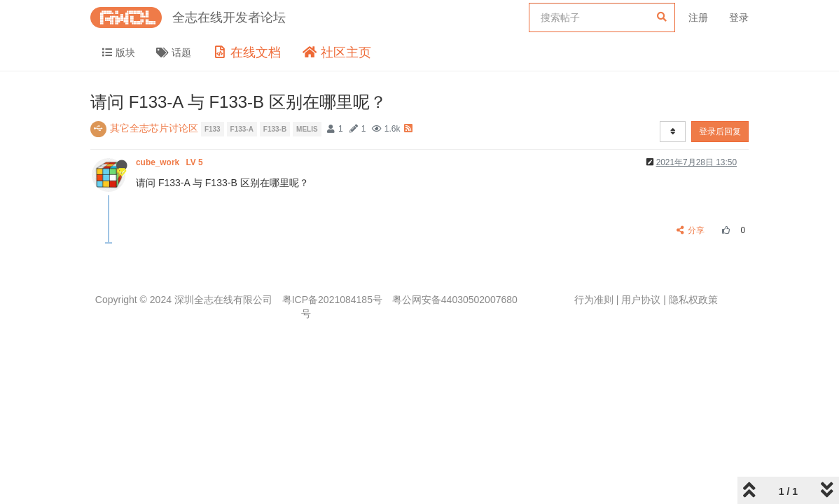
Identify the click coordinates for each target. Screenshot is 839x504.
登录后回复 (720, 132)
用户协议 (641, 300)
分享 (691, 230)
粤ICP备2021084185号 (332, 300)
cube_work (171, 162)
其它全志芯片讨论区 (154, 128)
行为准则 (594, 300)
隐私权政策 (693, 300)
